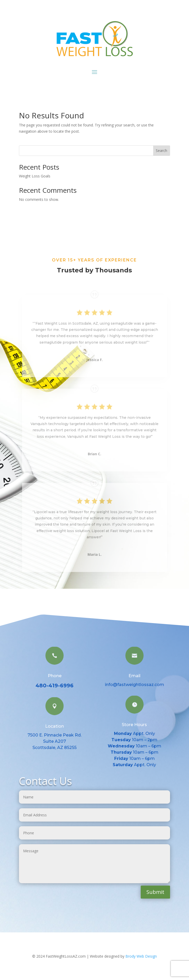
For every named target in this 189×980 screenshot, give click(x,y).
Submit (155, 892)
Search (161, 150)
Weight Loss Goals (35, 176)
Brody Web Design (141, 956)
